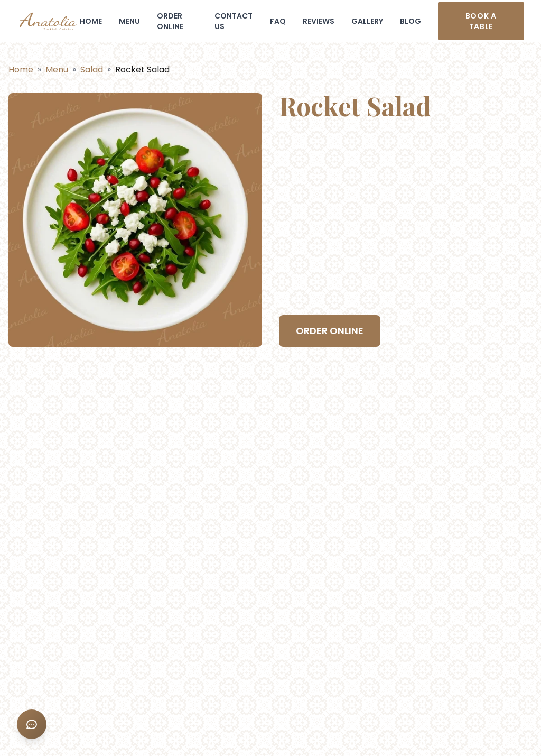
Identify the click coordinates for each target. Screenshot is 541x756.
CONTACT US (234, 21)
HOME (91, 21)
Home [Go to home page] (21, 70)
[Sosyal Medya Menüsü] (32, 724)
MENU (129, 21)
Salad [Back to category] (92, 70)
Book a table (481, 21)
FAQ (278, 21)
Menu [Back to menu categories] (57, 70)
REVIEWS (319, 21)
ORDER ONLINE (170, 21)
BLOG (411, 21)
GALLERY (367, 21)
